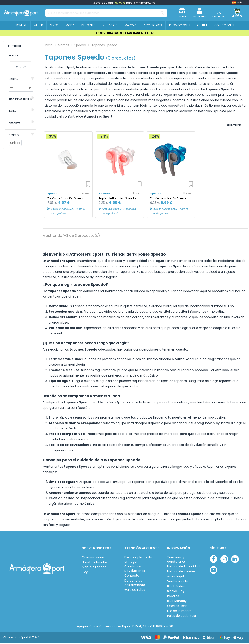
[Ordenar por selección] (218, 126)
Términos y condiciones (176, 560)
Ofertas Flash (177, 607)
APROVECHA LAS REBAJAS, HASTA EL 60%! (125, 33)
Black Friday (176, 587)
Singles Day (176, 592)
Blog (85, 573)
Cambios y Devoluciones (135, 570)
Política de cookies (181, 572)
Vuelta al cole (178, 582)
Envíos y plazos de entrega (138, 560)
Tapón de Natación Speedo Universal (66, 199)
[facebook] (214, 560)
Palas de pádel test (182, 617)
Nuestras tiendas (95, 563)
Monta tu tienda (94, 568)
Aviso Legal (175, 577)
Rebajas (173, 597)
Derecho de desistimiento (135, 584)
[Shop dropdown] (237, 3)
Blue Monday (177, 602)
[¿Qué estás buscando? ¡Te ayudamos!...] (162, 13)
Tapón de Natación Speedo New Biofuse (117, 199)
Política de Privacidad (183, 567)
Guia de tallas (135, 591)
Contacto (132, 577)
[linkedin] (235, 560)
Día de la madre (179, 612)
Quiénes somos (94, 558)
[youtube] (214, 571)
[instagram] (224, 560)
